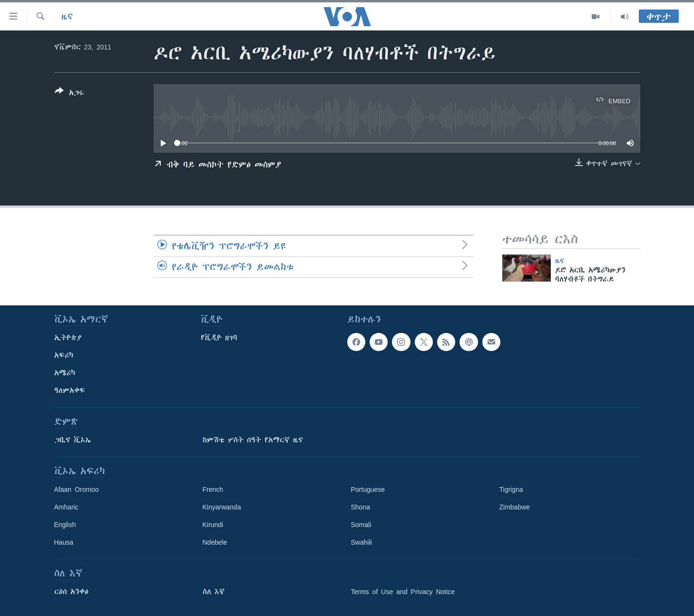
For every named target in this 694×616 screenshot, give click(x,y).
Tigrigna (511, 489)
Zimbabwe (515, 507)
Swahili (362, 542)
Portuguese (368, 489)
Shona (361, 507)
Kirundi (213, 525)
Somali (361, 525)
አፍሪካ (64, 355)
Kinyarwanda (222, 507)
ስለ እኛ (214, 592)
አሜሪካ (65, 373)
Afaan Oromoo (77, 489)
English (65, 525)
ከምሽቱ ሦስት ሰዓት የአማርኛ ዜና (253, 440)
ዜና (67, 17)
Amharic (66, 507)
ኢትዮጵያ (68, 338)
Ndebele (215, 542)
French (213, 489)
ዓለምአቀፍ (70, 391)
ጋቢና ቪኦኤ (73, 440)
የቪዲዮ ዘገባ (219, 338)
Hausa (64, 542)
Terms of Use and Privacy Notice (403, 592)
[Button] (69, 94)
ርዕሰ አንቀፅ (71, 592)
